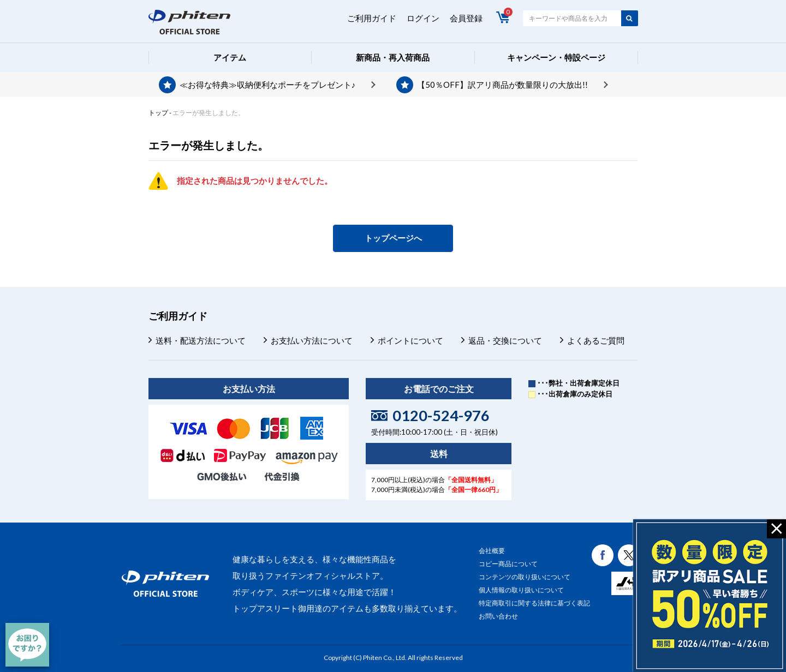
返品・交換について (505, 340)
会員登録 (466, 18)
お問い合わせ (498, 616)
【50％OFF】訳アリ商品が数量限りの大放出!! (502, 85)
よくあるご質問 (596, 340)
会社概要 (492, 551)
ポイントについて (410, 340)
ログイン (423, 18)
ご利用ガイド (372, 18)
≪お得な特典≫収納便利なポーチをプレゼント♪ (268, 85)
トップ (158, 113)
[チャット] (27, 645)
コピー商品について (508, 564)
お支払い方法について (312, 340)
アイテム (230, 57)
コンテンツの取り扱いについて (525, 577)
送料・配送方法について (201, 340)
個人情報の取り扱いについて (521, 590)
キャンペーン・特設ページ (556, 57)
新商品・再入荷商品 (393, 57)
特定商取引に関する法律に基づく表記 (534, 603)
